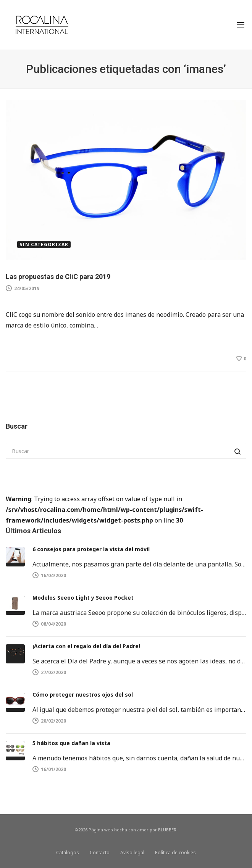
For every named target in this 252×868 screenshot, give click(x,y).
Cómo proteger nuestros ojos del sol (83, 695)
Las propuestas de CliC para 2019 (58, 277)
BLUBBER (167, 830)
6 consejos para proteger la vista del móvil (91, 549)
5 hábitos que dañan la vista (71, 743)
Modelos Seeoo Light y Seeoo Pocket (83, 598)
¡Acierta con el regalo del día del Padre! (86, 646)
